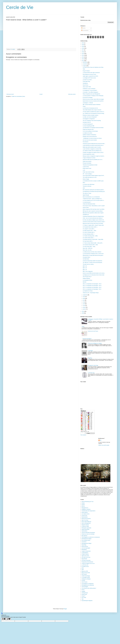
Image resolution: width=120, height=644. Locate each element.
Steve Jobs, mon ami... (87, 250)
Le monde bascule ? (87, 202)
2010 (83, 311)
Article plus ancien (72, 94)
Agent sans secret (85, 556)
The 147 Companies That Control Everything (92, 121)
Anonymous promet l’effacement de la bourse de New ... (94, 144)
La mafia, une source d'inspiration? (90, 117)
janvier (84, 309)
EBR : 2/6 (85, 270)
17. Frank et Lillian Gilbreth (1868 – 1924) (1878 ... (93, 243)
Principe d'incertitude (87, 163)
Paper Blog (84, 545)
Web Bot (85, 282)
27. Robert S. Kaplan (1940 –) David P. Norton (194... (94, 225)
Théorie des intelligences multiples (95, 343)
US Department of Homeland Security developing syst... (94, 192)
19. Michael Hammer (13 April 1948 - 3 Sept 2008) (93, 239)
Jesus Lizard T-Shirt (87, 87)
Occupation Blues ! (87, 257)
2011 (83, 61)
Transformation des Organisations (88, 511)
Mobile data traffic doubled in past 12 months (92, 147)
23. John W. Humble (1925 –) (89, 232)
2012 (83, 59)
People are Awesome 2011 (88, 129)
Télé (83, 599)
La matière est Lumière (87, 133)
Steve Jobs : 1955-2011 (88, 248)
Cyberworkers (84, 531)
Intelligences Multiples (86, 579)
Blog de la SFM (85, 571)
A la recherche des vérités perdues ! (89, 588)
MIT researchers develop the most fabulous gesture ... (94, 190)
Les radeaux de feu (86, 514)
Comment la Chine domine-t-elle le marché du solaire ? (94, 222)
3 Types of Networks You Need (89, 158)
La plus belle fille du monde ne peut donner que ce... (93, 145)
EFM (83, 568)
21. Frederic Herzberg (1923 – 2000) (90, 236)
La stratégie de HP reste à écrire (89, 78)
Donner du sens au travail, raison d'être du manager (93, 99)
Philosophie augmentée (86, 528)
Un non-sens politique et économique (90, 131)
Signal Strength (86, 195)
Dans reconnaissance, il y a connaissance (91, 197)
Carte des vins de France (93, 331)
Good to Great (86, 208)
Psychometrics (85, 517)
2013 (83, 57)
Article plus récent (10, 94)
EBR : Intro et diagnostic (88, 271)
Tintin (84, 69)
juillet (84, 298)
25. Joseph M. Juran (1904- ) (89, 229)
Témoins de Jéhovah (87, 186)
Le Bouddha (90, 351)
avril (84, 304)
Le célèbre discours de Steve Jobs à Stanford (92, 252)
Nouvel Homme (85, 546)
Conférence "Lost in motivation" (89, 89)
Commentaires (85, 30)
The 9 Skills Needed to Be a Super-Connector (92, 110)
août (84, 297)
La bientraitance (85, 553)
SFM (83, 570)
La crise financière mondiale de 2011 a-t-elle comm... (93, 254)
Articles (83, 28)
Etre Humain (84, 574)
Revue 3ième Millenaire (86, 522)
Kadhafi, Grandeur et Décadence (89, 135)
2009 (83, 313)
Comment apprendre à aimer (89, 154)
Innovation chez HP (87, 122)
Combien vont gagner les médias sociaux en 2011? (93, 153)
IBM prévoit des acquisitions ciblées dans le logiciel (93, 213)
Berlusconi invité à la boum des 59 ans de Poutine (93, 223)
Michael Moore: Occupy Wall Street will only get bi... (93, 255)
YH (101, 440)
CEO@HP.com (86, 215)
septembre (85, 295)
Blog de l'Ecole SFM (86, 573)
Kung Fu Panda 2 (86, 71)
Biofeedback (84, 550)
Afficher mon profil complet (104, 445)
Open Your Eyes (85, 520)
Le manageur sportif (86, 577)
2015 (83, 54)
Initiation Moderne (86, 279)
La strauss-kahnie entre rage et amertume (91, 73)
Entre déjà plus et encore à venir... (90, 74)
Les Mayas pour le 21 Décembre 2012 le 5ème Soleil (93, 275)
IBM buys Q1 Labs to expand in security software (93, 211)
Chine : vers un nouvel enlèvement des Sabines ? (93, 218)
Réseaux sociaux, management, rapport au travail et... (94, 156)
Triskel (83, 326)
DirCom (83, 506)
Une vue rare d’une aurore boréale (90, 140)
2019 (83, 46)
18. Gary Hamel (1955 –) (88, 241)
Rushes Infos (84, 594)
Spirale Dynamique (85, 529)
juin (84, 300)
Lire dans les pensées (86, 560)
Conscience (84, 542)
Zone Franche (84, 582)
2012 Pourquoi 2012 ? (87, 277)
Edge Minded (84, 559)
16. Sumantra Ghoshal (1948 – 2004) (90, 245)
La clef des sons (91, 373)
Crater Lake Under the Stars (88, 172)
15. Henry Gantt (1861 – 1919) (89, 247)
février (84, 307)
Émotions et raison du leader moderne (90, 115)
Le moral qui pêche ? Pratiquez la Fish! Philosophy (93, 96)
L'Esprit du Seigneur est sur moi (88, 563)
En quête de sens (85, 567)
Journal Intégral (85, 587)
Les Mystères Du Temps (88, 291)
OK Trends (84, 597)
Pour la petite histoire (86, 540)
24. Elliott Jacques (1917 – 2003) (89, 231)
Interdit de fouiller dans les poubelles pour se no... (93, 160)
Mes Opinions (84, 536)
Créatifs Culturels (85, 554)
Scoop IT (83, 596)
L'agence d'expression (86, 551)
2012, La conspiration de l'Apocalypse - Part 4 (92, 284)
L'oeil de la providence (87, 339)
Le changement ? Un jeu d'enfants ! (90, 90)
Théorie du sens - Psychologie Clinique (91, 293)
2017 (83, 50)
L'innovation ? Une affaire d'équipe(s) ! (91, 92)
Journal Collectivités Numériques (88, 533)
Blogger (65, 609)
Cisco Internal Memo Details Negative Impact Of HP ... (94, 176)
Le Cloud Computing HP (88, 124)
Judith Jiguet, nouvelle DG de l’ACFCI (90, 76)
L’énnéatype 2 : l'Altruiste (88, 103)
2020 (83, 45)
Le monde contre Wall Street (89, 184)
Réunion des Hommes (86, 519)
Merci (84, 183)
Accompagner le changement (89, 119)
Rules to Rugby (86, 179)
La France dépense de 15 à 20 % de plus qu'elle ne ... (94, 200)
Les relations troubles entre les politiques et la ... (93, 151)
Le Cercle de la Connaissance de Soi (90, 108)
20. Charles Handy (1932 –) (88, 238)
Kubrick (83, 505)
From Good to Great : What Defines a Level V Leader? (94, 206)
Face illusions (86, 142)
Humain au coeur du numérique (88, 534)
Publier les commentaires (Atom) (18, 96)
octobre (85, 66)
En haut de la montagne (88, 97)
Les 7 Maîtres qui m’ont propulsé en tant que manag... (94, 113)
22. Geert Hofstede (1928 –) (88, 234)
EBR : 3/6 (85, 268)
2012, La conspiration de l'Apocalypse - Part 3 (92, 286)
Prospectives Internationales (87, 562)
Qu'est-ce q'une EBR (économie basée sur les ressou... (94, 273)
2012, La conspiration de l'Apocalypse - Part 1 (92, 289)
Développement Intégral (86, 539)
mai (84, 302)
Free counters (83, 435)
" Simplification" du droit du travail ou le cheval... (92, 138)
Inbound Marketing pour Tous (88, 502)
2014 (83, 55)
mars (84, 306)
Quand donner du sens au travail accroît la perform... (93, 101)
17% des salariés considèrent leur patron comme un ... (94, 112)
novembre (85, 64)
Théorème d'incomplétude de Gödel (90, 165)
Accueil (41, 94)
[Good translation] (4, 619)
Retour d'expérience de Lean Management (91, 94)
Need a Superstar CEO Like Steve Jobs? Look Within (94, 209)
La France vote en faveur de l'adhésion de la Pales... (93, 67)
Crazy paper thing (86, 81)
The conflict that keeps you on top (90, 177)
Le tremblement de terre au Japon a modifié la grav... (93, 181)
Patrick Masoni (85, 512)
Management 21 (85, 508)
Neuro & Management (86, 523)
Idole (84, 188)
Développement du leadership (88, 585)
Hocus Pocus (85, 85)
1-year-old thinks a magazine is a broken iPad (92, 149)
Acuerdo (83, 580)
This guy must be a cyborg (88, 264)
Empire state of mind (87, 168)
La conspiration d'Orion (87, 280)
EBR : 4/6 (85, 266)
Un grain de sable (85, 526)
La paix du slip (86, 167)
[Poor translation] (9, 619)
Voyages (83, 591)
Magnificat (90, 358)
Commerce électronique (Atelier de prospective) (92, 261)
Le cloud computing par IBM (88, 126)
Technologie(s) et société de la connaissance (91, 537)
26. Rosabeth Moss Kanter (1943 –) (90, 227)
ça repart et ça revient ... (88, 80)
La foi (84, 170)
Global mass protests (87, 161)
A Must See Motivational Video (89, 204)
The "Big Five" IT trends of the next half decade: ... (93, 263)
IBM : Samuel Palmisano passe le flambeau (92, 105)
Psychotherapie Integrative (87, 601)
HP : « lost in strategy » (87, 174)
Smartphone (85, 83)
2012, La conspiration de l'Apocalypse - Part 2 (92, 287)
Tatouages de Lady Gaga (93, 365)
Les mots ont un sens (86, 557)
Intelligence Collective (86, 509)
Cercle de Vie (20, 7)
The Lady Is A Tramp (87, 193)
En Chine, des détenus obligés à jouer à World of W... (94, 220)
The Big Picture (85, 593)
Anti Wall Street (86, 259)
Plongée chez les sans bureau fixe (90, 136)
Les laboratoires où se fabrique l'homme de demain (93, 128)
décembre (85, 62)
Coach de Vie (84, 516)
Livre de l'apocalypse (86, 548)
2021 (83, 43)
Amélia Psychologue (86, 576)
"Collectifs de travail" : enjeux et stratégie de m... (93, 199)
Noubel (83, 503)
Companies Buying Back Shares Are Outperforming (93, 216)
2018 (83, 48)
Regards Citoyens (85, 525)
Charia (84, 106)
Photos (83, 590)
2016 (83, 52)
